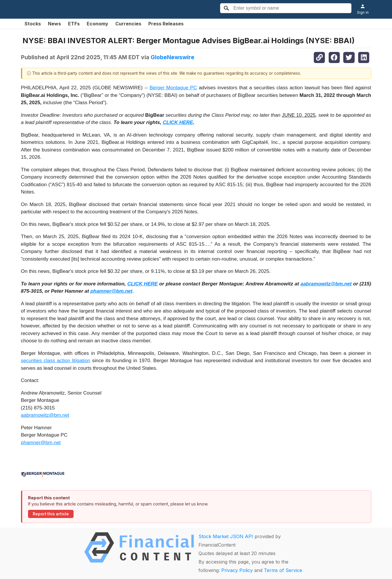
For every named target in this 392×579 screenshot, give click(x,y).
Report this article (51, 514)
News (54, 24)
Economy (97, 24)
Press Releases (166, 24)
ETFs (74, 24)
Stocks (33, 24)
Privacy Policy (237, 570)
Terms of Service (283, 570)
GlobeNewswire (173, 57)
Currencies (128, 24)
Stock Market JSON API (226, 536)
